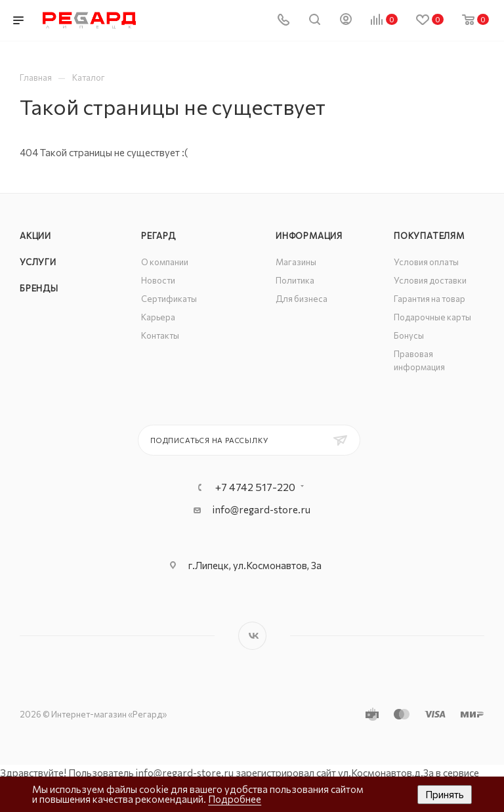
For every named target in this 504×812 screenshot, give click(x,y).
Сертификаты (169, 299)
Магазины (296, 262)
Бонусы (409, 335)
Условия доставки (430, 280)
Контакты (160, 335)
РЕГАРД (158, 236)
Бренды (39, 288)
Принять (445, 794)
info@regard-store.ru (262, 509)
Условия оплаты (426, 262)
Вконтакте (252, 636)
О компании (165, 262)
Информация (309, 236)
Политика (295, 280)
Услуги (38, 262)
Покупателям (429, 236)
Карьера (158, 317)
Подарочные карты (432, 317)
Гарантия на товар (430, 299)
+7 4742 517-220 (255, 487)
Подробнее (235, 799)
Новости (158, 280)
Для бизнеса (302, 299)
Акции (35, 236)
